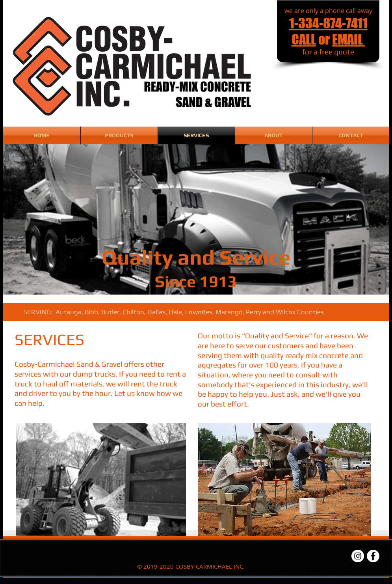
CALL (304, 39)
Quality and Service (196, 257)
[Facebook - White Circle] (373, 556)
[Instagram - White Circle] (358, 556)
